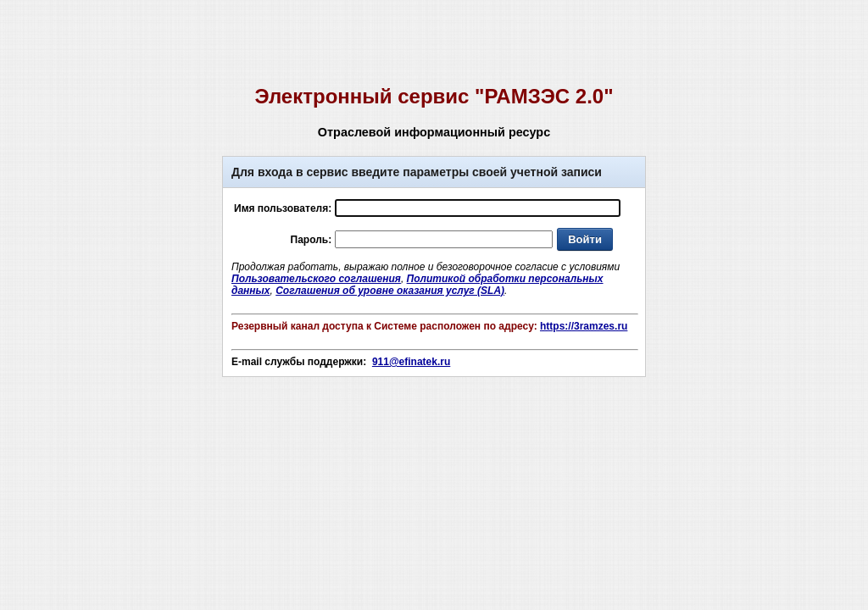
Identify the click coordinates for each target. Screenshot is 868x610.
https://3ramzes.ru (584, 326)
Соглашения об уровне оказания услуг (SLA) (390, 291)
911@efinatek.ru (411, 362)
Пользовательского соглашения (316, 279)
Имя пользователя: (283, 208)
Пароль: (312, 240)
